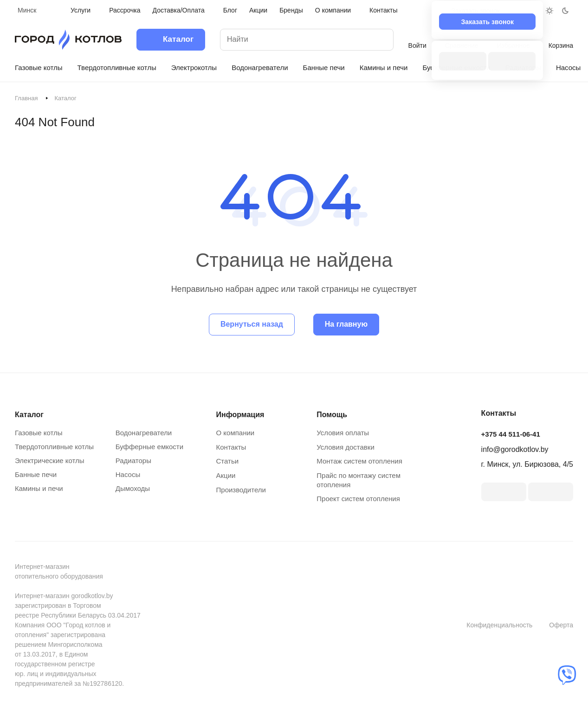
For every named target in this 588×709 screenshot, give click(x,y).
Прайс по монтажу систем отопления (359, 480)
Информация (240, 415)
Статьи (228, 461)
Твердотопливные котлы (54, 447)
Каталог (29, 415)
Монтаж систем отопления (359, 461)
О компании (236, 433)
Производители (241, 490)
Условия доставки (345, 447)
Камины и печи (39, 488)
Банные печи (36, 474)
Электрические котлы (50, 461)
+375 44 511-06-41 (511, 434)
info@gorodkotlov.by (515, 449)
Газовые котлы (39, 433)
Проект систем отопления (358, 499)
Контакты (231, 447)
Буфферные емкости (149, 447)
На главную (346, 324)
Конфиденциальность (499, 625)
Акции (226, 475)
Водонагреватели (144, 433)
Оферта (561, 625)
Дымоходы (133, 488)
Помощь (332, 415)
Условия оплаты (343, 433)
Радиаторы (133, 461)
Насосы (128, 474)
